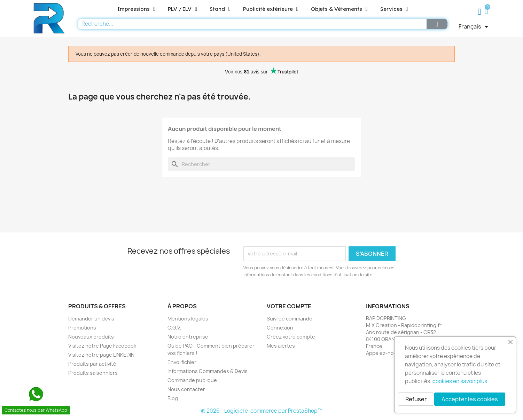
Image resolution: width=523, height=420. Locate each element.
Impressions (136, 9)
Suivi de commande (290, 319)
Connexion (280, 328)
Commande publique (192, 380)
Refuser (416, 399)
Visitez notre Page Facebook (102, 346)
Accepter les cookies (470, 399)
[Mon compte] (479, 12)
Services (394, 9)
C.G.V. (174, 328)
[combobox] (251, 24)
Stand (220, 9)
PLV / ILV (182, 9)
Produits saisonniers (93, 373)
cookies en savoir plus (460, 381)
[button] (487, 12)
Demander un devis (91, 319)
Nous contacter (186, 389)
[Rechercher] (261, 164)
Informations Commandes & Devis (208, 371)
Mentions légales (188, 319)
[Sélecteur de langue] (475, 27)
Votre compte (289, 306)
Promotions (82, 328)
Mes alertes (281, 346)
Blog (173, 398)
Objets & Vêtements (339, 9)
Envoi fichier (182, 362)
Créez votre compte (291, 337)
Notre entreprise (188, 337)
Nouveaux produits (91, 337)
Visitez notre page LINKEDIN (101, 355)
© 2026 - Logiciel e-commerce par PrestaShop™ (262, 411)
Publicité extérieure (271, 9)
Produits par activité (92, 364)
